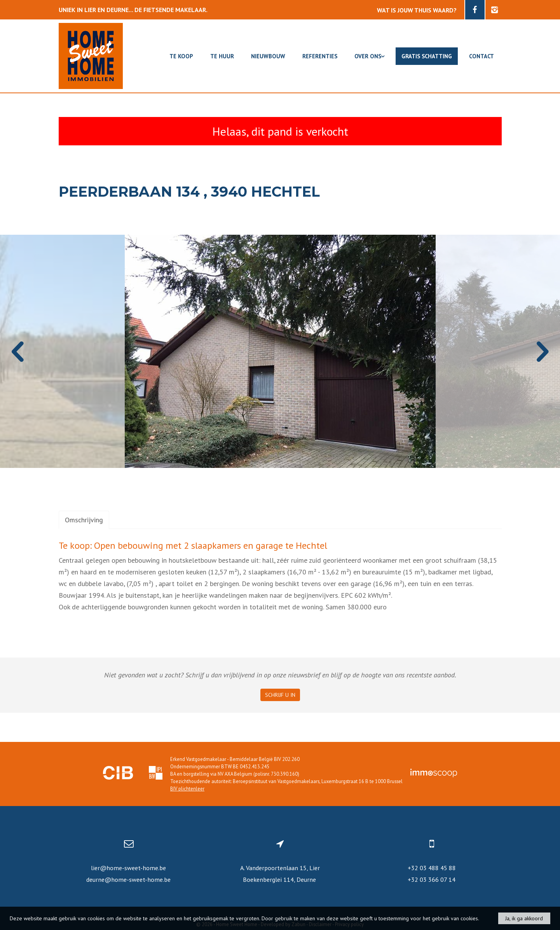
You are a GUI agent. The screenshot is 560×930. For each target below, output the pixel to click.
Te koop (181, 56)
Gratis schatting (427, 56)
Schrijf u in (280, 695)
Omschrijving (84, 520)
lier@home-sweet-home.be (128, 868)
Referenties (320, 56)
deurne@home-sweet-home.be (128, 879)
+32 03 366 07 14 (432, 879)
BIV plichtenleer (187, 789)
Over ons (369, 56)
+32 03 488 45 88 (432, 868)
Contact (481, 56)
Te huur (222, 56)
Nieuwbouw (268, 56)
